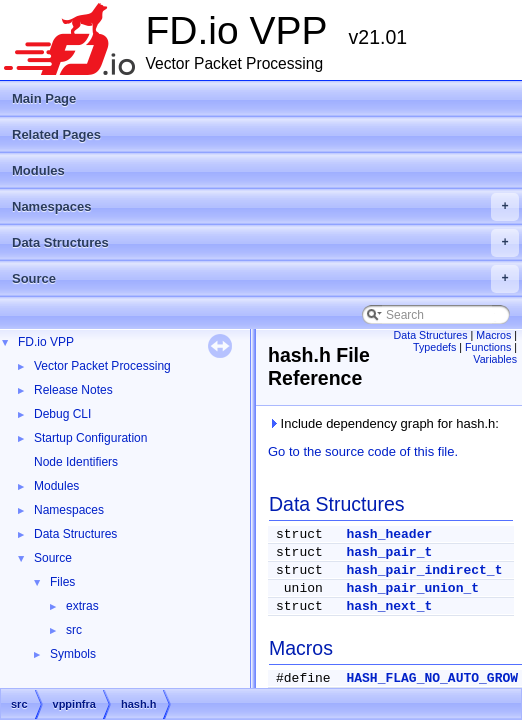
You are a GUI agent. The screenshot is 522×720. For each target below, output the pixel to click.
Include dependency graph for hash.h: (383, 423)
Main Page (44, 98)
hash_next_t (389, 606)
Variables (495, 359)
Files (62, 582)
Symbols (73, 654)
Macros (493, 335)
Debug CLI (62, 414)
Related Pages (56, 134)
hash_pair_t (389, 552)
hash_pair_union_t (412, 588)
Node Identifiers (76, 462)
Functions (488, 347)
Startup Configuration (90, 438)
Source (265, 279)
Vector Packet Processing (102, 366)
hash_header (389, 534)
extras (82, 606)
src (74, 630)
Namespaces (265, 207)
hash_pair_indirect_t (424, 570)
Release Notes (73, 390)
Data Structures (265, 243)
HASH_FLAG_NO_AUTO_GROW (432, 678)
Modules (38, 170)
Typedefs (434, 347)
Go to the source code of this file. (363, 451)
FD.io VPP (46, 342)
